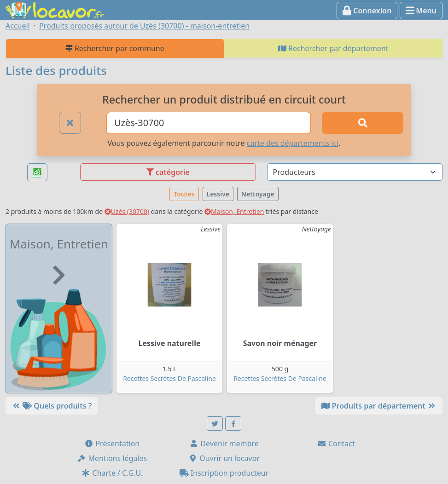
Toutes (184, 194)
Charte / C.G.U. (112, 473)
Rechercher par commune (115, 48)
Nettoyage (258, 194)
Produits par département (379, 406)
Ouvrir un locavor (224, 458)
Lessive (218, 194)
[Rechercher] (363, 123)
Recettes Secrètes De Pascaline (169, 378)
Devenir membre (224, 444)
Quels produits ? (52, 406)
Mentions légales (112, 458)
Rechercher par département (333, 48)
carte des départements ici (293, 143)
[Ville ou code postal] (209, 123)
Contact (336, 444)
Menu (421, 11)
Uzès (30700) (127, 211)
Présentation (112, 444)
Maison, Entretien (234, 211)
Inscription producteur (224, 473)
